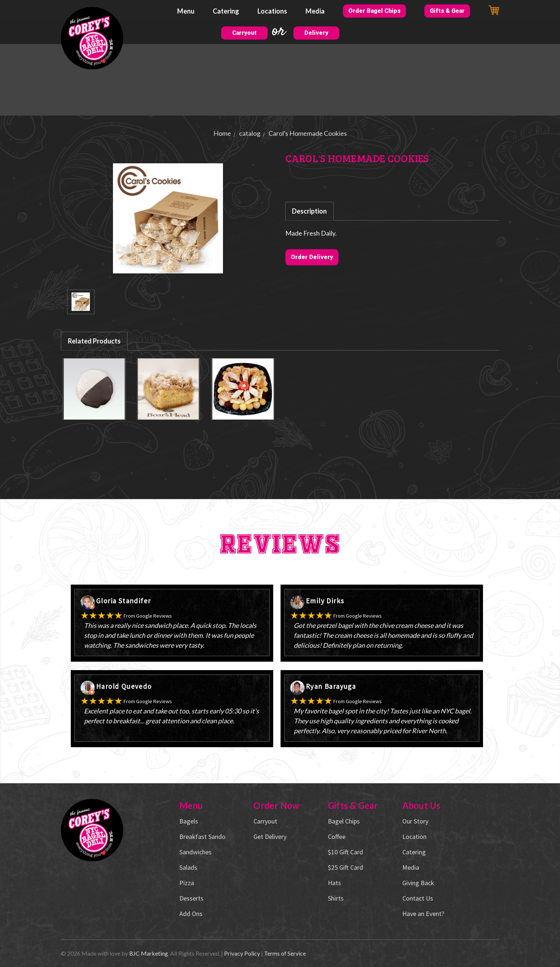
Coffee (337, 837)
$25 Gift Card (345, 867)
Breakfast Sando (202, 837)
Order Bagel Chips (374, 11)
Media (315, 11)
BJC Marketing (149, 953)
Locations (272, 11)
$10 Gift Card (345, 852)
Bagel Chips (344, 821)
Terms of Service (285, 953)
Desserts (191, 898)
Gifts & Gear (447, 11)
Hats (334, 883)
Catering (226, 11)
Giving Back (418, 883)
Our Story (415, 821)
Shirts (336, 898)
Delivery (316, 33)
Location (414, 837)
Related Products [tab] (94, 341)
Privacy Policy (242, 953)
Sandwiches (195, 852)
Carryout (244, 33)
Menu (186, 11)
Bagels (189, 821)
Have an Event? (423, 914)
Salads (188, 867)
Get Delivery (270, 837)
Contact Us (418, 898)
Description (309, 211)
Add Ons (191, 914)
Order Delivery (312, 257)
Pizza (187, 883)
